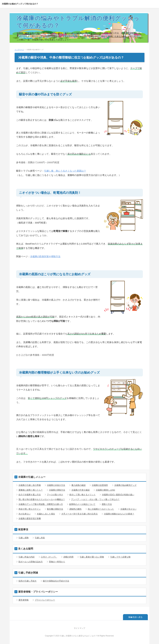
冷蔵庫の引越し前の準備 (30, 485)
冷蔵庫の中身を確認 (81, 490)
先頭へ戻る (137, 617)
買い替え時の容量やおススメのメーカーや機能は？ (42, 499)
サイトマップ (79, 628)
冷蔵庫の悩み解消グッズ (125, 485)
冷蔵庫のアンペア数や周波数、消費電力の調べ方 (41, 504)
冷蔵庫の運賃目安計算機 (30, 518)
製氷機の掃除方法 (55, 509)
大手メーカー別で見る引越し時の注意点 (79, 514)
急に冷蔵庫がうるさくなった (101, 509)
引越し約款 (40, 538)
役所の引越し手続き (28, 581)
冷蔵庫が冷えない (128, 509)
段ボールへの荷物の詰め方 (31, 562)
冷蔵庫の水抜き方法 (56, 485)
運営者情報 (24, 600)
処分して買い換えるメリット (83, 495)
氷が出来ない (25, 514)
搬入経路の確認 (78, 485)
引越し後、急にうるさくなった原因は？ (65, 171)
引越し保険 (24, 538)
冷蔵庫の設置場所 (100, 485)
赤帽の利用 (68, 557)
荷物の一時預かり (57, 562)
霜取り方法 (107, 504)
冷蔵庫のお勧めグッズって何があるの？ (20, 4)
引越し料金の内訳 (27, 557)
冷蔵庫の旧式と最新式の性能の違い (118, 495)
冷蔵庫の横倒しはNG (105, 490)
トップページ (19, 50)
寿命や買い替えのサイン (30, 509)
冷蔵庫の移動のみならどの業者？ (119, 514)
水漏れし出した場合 (46, 514)
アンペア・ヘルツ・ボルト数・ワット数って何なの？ (95, 499)
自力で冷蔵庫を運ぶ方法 (30, 495)
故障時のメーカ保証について (82, 504)
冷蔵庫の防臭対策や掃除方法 (45, 256)
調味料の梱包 (75, 509)
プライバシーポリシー (45, 600)
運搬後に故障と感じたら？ (31, 490)
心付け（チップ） (49, 557)
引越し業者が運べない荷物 (92, 557)
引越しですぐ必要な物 (120, 557)
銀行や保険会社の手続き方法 (56, 581)
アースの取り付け (55, 495)
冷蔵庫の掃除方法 (57, 490)
